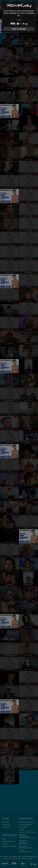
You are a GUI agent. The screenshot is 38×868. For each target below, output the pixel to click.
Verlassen (19, 20)
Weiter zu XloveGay (19, 29)
